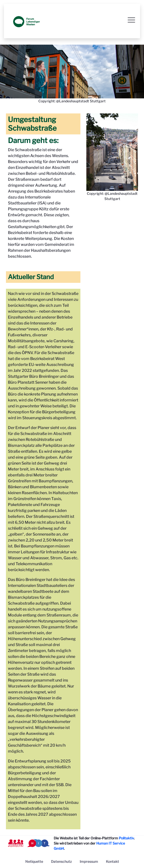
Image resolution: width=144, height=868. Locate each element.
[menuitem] (34, 861)
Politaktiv (126, 838)
